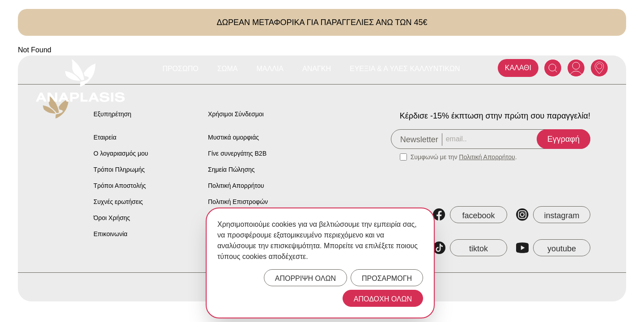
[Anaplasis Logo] (80, 80)
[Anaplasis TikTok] (470, 248)
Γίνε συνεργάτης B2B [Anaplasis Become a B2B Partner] (237, 153)
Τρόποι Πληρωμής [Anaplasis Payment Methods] (119, 169)
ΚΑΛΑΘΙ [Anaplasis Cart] (518, 68)
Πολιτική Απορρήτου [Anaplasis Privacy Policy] (236, 186)
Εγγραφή (563, 139)
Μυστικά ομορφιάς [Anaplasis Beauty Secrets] (233, 137)
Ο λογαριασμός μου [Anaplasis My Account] (121, 153)
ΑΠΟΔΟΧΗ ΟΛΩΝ (383, 299)
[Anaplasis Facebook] (470, 215)
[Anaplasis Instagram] (553, 215)
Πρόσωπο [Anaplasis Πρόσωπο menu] (180, 69)
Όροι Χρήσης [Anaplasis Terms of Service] (112, 218)
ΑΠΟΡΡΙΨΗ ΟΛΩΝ (305, 278)
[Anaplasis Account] (576, 68)
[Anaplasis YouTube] (553, 248)
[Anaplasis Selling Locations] (599, 68)
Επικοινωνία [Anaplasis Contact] (110, 234)
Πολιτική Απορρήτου (487, 157)
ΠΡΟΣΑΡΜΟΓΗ (387, 278)
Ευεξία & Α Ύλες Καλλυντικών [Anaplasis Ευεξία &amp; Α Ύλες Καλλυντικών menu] (405, 69)
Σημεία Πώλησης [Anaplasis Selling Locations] (231, 169)
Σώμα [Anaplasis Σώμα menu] (228, 69)
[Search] (553, 68)
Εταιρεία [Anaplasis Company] (105, 137)
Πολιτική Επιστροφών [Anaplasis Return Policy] (238, 202)
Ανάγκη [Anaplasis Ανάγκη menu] (317, 69)
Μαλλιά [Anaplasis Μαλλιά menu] (270, 69)
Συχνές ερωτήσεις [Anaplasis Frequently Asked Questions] (118, 202)
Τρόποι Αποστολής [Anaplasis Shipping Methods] (120, 186)
